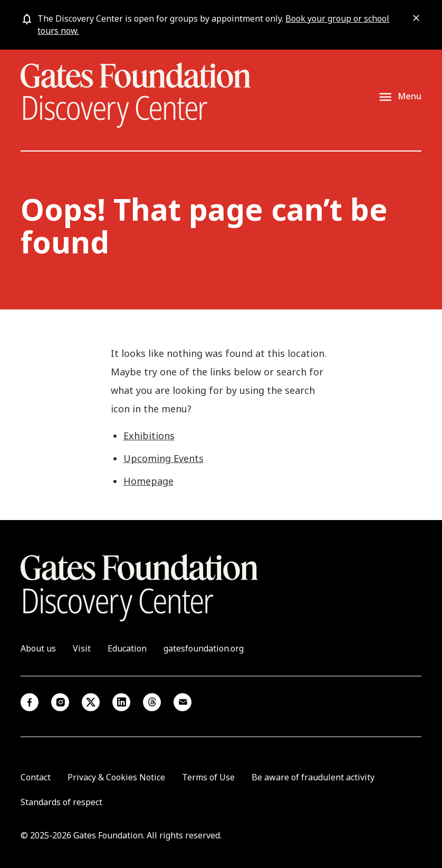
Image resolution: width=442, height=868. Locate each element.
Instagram (60, 702)
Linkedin (121, 702)
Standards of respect (61, 802)
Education (127, 648)
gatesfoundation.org (204, 648)
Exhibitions (149, 436)
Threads (152, 702)
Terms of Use (208, 777)
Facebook (30, 702)
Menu (410, 96)
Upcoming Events (164, 458)
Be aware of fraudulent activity (313, 777)
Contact (36, 777)
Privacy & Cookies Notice (116, 777)
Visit (82, 648)
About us (38, 648)
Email (182, 702)
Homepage (148, 481)
